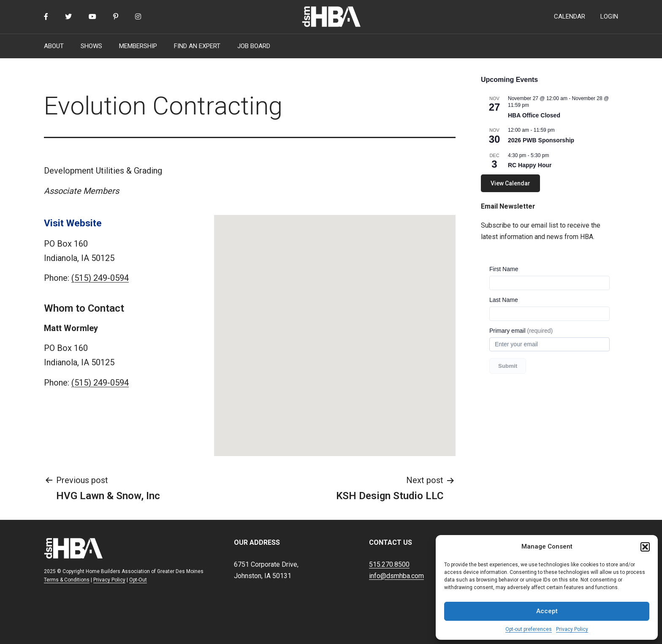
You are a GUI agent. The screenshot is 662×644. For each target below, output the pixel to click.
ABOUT (54, 46)
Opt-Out (138, 580)
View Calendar (510, 183)
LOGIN (609, 16)
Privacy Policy (572, 629)
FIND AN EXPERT (197, 46)
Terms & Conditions (67, 580)
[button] (645, 547)
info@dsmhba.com (396, 576)
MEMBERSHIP (138, 46)
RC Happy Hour (530, 165)
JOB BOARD (254, 46)
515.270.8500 (389, 564)
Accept (547, 611)
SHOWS (91, 46)
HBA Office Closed (534, 115)
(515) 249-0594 (100, 278)
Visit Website (73, 223)
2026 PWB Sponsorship (541, 140)
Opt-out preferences (529, 629)
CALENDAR (570, 16)
